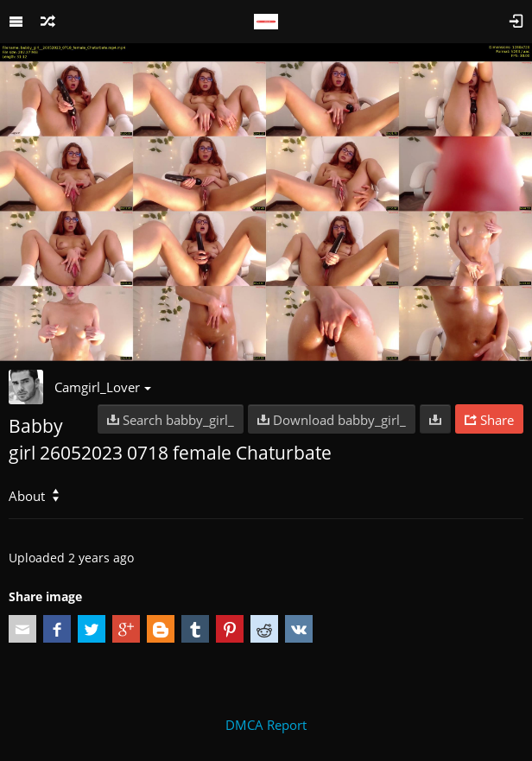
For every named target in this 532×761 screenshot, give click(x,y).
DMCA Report (266, 725)
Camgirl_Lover (103, 387)
